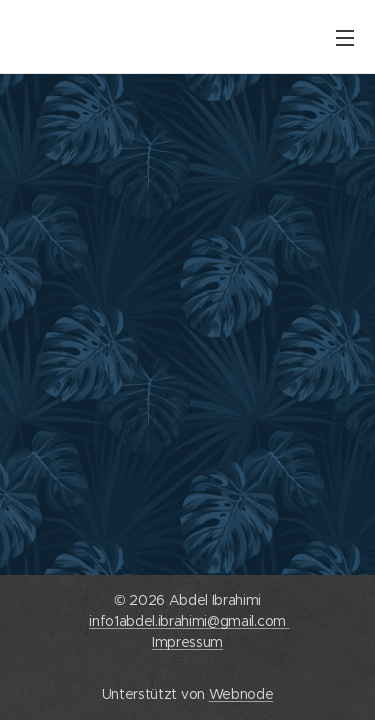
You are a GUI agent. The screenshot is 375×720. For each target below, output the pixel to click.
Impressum (187, 642)
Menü (345, 38)
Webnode (241, 694)
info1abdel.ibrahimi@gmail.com (189, 621)
